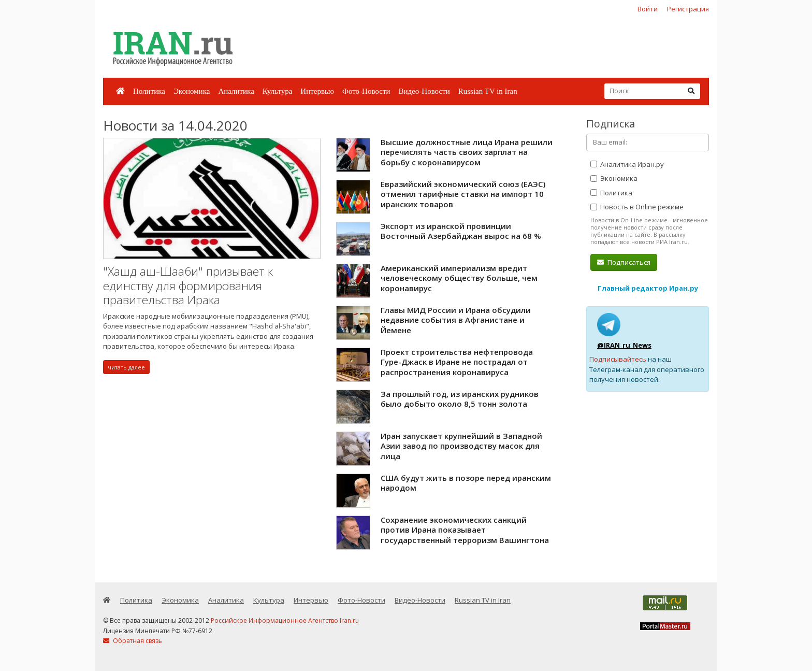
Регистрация (688, 9)
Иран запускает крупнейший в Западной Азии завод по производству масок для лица (461, 446)
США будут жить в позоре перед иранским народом (466, 483)
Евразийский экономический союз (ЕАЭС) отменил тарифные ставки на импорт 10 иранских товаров (463, 194)
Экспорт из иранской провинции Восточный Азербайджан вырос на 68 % (461, 231)
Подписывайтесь (618, 359)
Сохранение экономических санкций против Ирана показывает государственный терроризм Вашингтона (465, 530)
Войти (648, 9)
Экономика (192, 91)
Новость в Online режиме (637, 207)
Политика (149, 91)
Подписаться (624, 262)
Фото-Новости (366, 91)
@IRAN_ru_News (624, 345)
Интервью (317, 91)
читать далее (126, 367)
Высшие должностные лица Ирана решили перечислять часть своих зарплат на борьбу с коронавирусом (467, 152)
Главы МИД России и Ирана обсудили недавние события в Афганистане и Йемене (456, 320)
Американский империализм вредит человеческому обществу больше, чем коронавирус (459, 278)
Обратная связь (133, 641)
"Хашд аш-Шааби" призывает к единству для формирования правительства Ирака (188, 285)
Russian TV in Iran (488, 91)
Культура (278, 91)
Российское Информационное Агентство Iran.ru (285, 620)
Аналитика (236, 91)
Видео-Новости (424, 91)
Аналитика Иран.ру (627, 164)
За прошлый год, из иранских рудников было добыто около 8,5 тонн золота (460, 399)
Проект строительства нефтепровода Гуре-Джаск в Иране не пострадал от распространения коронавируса (457, 362)
